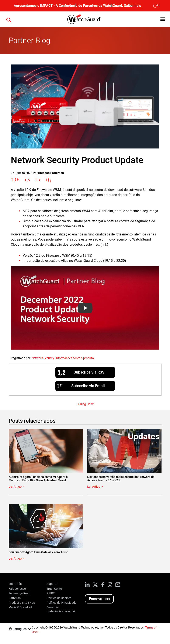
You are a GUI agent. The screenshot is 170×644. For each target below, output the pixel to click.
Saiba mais (132, 6)
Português (20, 629)
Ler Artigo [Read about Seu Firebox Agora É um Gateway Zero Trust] (15, 559)
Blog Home (87, 404)
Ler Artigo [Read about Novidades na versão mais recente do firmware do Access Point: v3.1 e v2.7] (94, 487)
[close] (156, 6)
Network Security (43, 358)
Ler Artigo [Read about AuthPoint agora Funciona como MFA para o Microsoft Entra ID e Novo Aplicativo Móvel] (15, 487)
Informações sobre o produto (75, 358)
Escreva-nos (99, 599)
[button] (163, 19)
